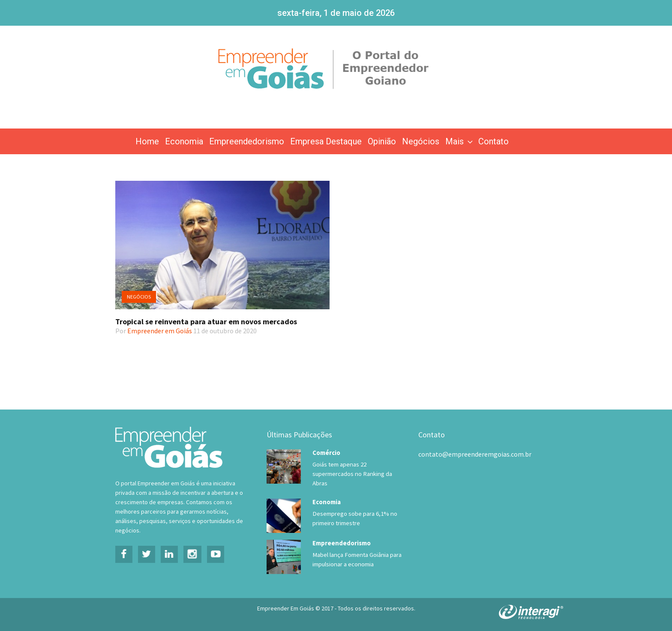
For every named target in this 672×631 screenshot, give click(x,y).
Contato (493, 141)
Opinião (382, 141)
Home (147, 141)
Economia (184, 141)
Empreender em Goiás (160, 331)
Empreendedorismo (247, 141)
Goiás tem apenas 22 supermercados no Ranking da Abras (351, 474)
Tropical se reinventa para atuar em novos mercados (206, 321)
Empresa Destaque (326, 141)
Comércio (326, 453)
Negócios (421, 141)
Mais (460, 141)
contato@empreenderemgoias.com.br (475, 454)
